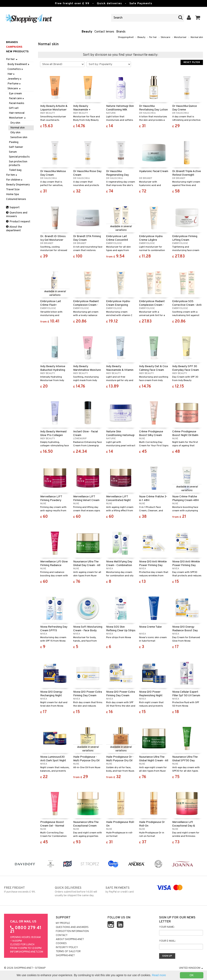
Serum (13, 152)
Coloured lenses (16, 199)
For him (12, 175)
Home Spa (12, 194)
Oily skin (15, 133)
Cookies (61, 943)
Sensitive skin (19, 137)
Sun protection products (18, 163)
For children (15, 180)
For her (153, 37)
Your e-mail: (167, 941)
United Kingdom (191, 968)
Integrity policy (67, 947)
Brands (121, 32)
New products (17, 52)
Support (13, 207)
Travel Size (13, 190)
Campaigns (14, 47)
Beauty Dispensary (18, 185)
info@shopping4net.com (27, 952)
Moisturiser (180, 37)
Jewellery (15, 79)
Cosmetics (15, 69)
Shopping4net (126, 37)
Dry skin (15, 123)
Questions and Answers (17, 215)
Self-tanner (16, 147)
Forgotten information (72, 931)
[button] (198, 18)
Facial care (17, 98)
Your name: (167, 927)
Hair (11, 74)
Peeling (14, 142)
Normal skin (197, 37)
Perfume (14, 84)
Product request (18, 222)
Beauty (87, 32)
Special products (19, 157)
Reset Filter (192, 62)
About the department (14, 229)
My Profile (63, 923)
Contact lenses (104, 32)
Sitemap (40, 968)
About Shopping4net (70, 939)
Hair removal (17, 113)
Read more (159, 975)
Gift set (14, 108)
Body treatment (19, 64)
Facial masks (17, 103)
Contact (62, 935)
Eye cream (15, 94)
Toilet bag (15, 170)
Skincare (165, 37)
